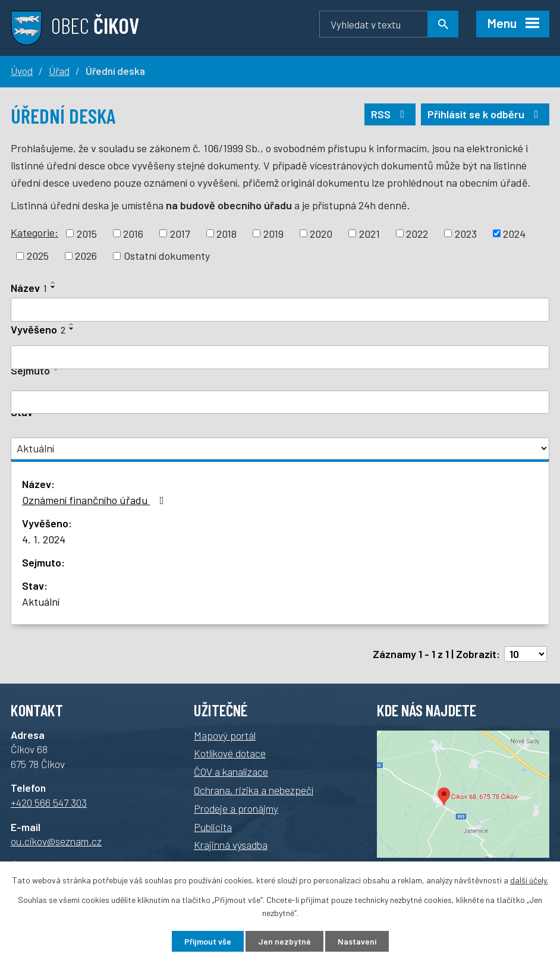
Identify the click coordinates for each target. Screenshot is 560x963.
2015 (87, 233)
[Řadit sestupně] (54, 287)
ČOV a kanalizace (231, 772)
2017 (180, 233)
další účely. (529, 880)
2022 (417, 233)
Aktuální (41, 602)
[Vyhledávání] (389, 24)
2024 (514, 233)
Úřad (59, 71)
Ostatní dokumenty (167, 256)
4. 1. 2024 (44, 539)
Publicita (213, 827)
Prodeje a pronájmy (236, 808)
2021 (369, 233)
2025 (38, 256)
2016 (133, 233)
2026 (86, 256)
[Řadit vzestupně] (54, 282)
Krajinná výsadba (231, 845)
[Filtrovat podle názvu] (280, 310)
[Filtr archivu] (280, 449)
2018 (226, 233)
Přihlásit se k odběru (485, 114)
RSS (390, 114)
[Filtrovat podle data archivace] (280, 402)
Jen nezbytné (284, 941)
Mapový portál (225, 735)
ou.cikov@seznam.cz (56, 841)
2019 (273, 233)
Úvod (22, 71)
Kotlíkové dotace (230, 753)
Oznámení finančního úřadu (95, 500)
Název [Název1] (29, 288)
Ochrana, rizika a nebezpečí (254, 790)
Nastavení (357, 941)
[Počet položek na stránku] (526, 654)
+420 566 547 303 (49, 802)
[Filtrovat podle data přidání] (280, 357)
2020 (321, 233)
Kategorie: (34, 232)
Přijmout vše (208, 941)
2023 (466, 233)
